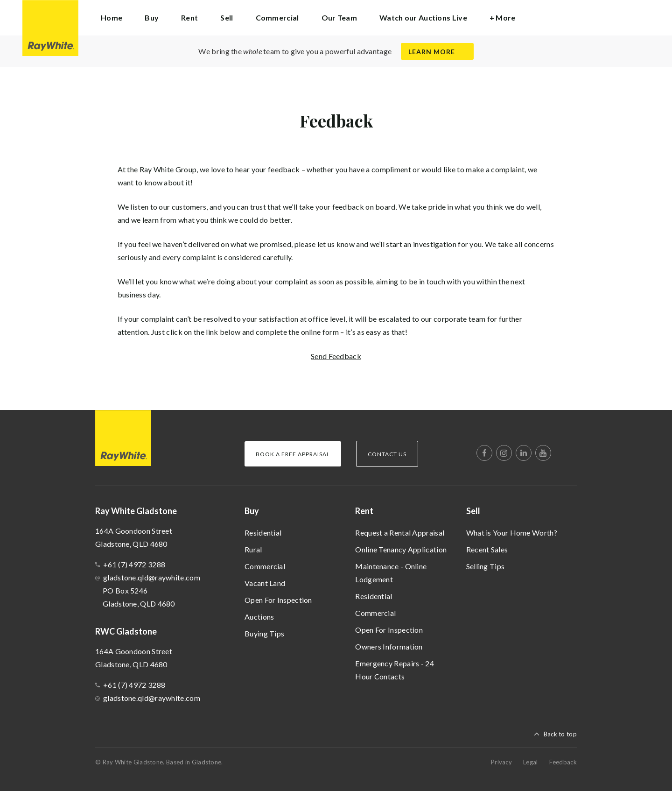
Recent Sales (487, 549)
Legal (531, 762)
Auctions (259, 617)
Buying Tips (264, 633)
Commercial (277, 18)
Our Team (339, 18)
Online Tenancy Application (401, 549)
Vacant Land (265, 583)
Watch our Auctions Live (423, 18)
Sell (473, 511)
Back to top (560, 734)
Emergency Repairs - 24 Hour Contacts (395, 670)
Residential (263, 533)
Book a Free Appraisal (293, 454)
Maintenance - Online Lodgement (391, 573)
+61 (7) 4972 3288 (134, 564)
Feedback (563, 762)
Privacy (501, 762)
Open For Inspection (278, 600)
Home (112, 18)
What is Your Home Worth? (512, 533)
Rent (364, 511)
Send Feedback (336, 356)
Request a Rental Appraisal (400, 533)
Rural (253, 549)
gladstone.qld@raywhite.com (152, 577)
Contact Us (387, 454)
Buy (252, 511)
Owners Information (389, 646)
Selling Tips (486, 566)
